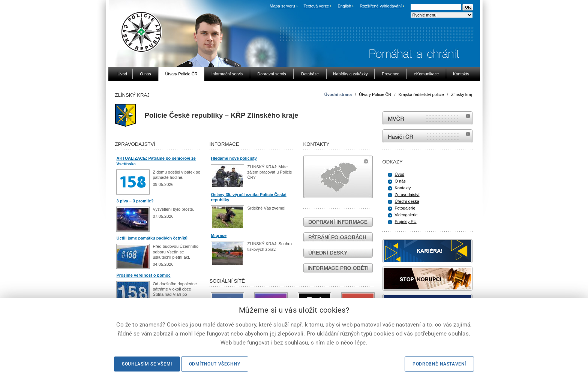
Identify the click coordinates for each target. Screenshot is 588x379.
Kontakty (403, 188)
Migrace (219, 235)
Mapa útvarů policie (338, 177)
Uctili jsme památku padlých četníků (152, 238)
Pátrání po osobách (338, 237)
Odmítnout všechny (215, 364)
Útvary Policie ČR (375, 94)
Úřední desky (338, 253)
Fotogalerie (405, 208)
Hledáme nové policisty (234, 158)
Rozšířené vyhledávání (381, 6)
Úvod (400, 174)
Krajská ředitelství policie (421, 94)
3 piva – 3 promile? (135, 201)
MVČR (427, 118)
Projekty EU (406, 222)
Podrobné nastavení (439, 364)
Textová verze (316, 6)
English (344, 6)
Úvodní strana (338, 94)
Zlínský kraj (462, 94)
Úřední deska (407, 201)
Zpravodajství (407, 195)
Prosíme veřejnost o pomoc (144, 275)
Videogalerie (406, 215)
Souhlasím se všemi (147, 364)
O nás (400, 181)
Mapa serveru (282, 6)
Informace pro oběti (338, 268)
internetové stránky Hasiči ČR (427, 136)
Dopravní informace (338, 222)
